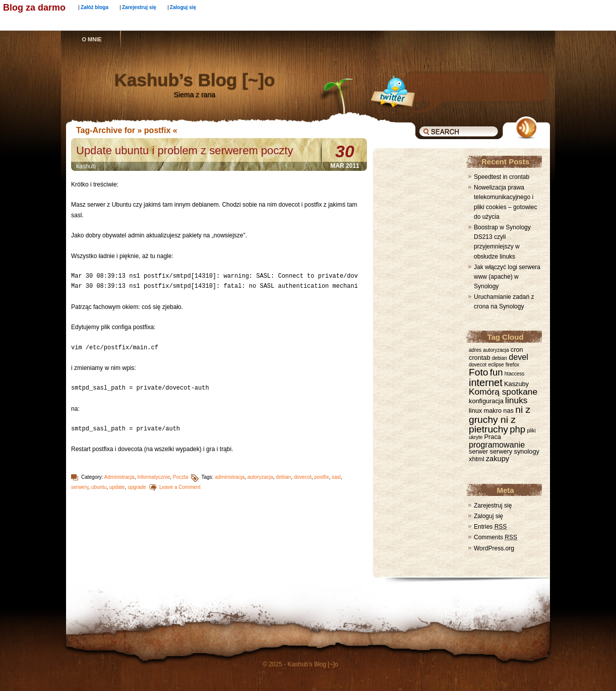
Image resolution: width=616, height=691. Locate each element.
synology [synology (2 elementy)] (527, 451)
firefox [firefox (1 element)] (512, 365)
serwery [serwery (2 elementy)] (501, 451)
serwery (80, 487)
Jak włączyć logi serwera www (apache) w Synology (507, 277)
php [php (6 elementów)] (517, 429)
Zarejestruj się (139, 7)
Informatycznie (153, 477)
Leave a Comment (180, 487)
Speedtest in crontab (502, 177)
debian (283, 477)
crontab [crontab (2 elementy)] (480, 358)
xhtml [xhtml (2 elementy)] (476, 459)
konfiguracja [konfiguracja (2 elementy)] (486, 401)
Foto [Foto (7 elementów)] (478, 372)
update (117, 487)
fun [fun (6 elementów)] (497, 372)
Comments (496, 537)
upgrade (137, 487)
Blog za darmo (34, 8)
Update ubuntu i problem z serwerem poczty (184, 150)
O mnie (91, 39)
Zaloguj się (183, 7)
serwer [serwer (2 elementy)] (478, 451)
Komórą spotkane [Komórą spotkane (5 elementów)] (503, 392)
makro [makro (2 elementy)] (493, 411)
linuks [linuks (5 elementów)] (516, 400)
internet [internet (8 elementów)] (486, 383)
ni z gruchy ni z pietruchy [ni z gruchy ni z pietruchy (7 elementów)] (500, 419)
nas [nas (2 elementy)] (508, 411)
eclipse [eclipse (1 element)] (496, 365)
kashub (86, 166)
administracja (230, 477)
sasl (336, 477)
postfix (322, 477)
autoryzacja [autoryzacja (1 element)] (496, 350)
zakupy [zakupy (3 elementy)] (498, 459)
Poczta (181, 477)
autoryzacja (260, 477)
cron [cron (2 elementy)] (517, 350)
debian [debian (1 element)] (500, 358)
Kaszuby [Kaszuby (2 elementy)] (516, 384)
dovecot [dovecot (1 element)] (478, 365)
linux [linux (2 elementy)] (475, 411)
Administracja (119, 477)
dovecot (303, 477)
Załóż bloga (95, 7)
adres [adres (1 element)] (475, 350)
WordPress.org (494, 548)
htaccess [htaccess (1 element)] (514, 374)
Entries (490, 527)
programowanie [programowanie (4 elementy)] (497, 445)
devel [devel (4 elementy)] (518, 357)
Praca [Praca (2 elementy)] (493, 437)
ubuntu (99, 487)
